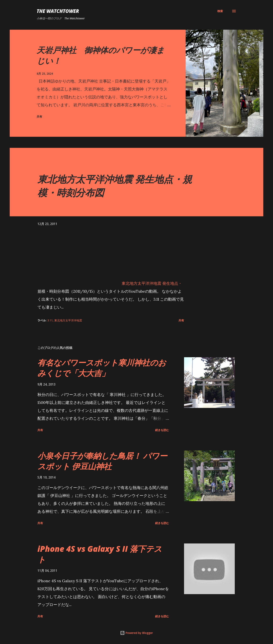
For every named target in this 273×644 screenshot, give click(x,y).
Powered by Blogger (136, 633)
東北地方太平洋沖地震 (68, 320)
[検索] (220, 11)
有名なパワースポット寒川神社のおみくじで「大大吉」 (102, 368)
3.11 (50, 320)
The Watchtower (58, 11)
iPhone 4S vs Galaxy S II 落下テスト (100, 554)
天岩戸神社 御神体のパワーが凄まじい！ (101, 55)
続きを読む (162, 430)
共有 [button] (39, 116)
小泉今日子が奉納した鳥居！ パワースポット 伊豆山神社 (102, 461)
